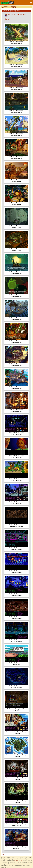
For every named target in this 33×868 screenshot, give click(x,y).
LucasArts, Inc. (19, 861)
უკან (3, 854)
